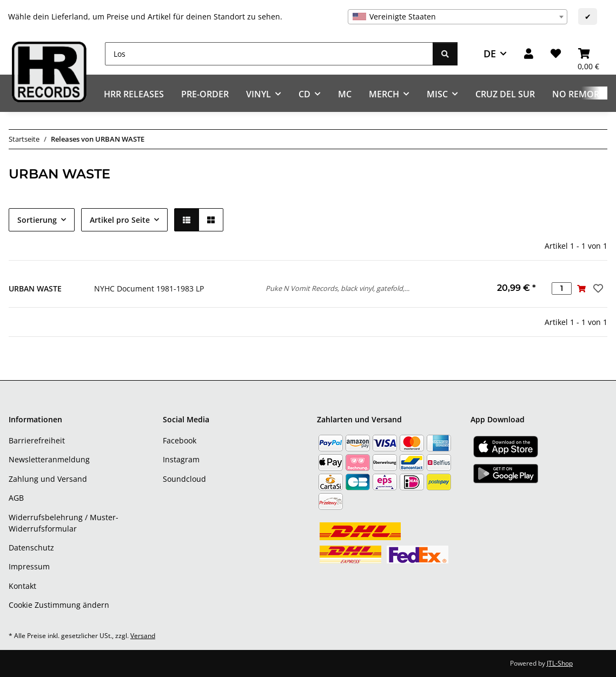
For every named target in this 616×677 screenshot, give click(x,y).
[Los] (269, 54)
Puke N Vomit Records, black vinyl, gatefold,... (337, 288)
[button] (529, 54)
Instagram (181, 459)
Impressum (29, 566)
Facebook (180, 440)
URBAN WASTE (35, 288)
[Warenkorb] (588, 54)
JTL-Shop (560, 663)
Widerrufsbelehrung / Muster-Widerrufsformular (64, 523)
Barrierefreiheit (37, 440)
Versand (143, 636)
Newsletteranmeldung (49, 459)
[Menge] (562, 288)
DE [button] (490, 54)
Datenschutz (31, 547)
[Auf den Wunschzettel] (597, 288)
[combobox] (458, 17)
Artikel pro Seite (120, 220)
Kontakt (22, 586)
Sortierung (37, 220)
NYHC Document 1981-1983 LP (149, 288)
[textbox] (458, 17)
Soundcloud (184, 479)
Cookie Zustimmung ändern (59, 605)
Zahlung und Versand (48, 479)
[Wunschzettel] (556, 54)
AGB (16, 498)
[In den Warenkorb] (582, 288)
